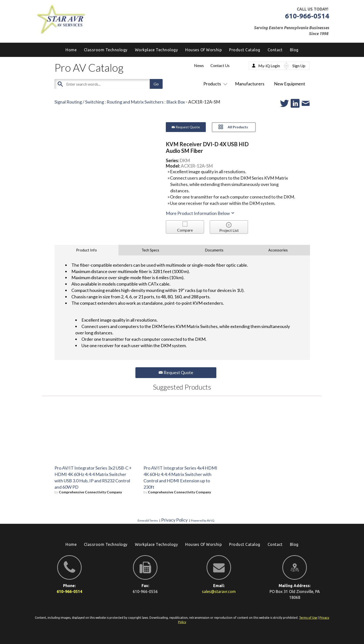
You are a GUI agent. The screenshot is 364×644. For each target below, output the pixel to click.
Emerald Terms (148, 520)
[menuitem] (294, 50)
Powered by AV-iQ (203, 520)
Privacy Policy (174, 520)
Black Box (176, 102)
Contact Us (220, 65)
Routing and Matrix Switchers (135, 102)
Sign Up (299, 66)
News (199, 65)
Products (214, 84)
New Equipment (290, 84)
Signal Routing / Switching (79, 102)
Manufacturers (250, 84)
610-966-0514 (307, 16)
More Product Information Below (200, 213)
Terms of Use (308, 618)
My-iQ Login (269, 66)
